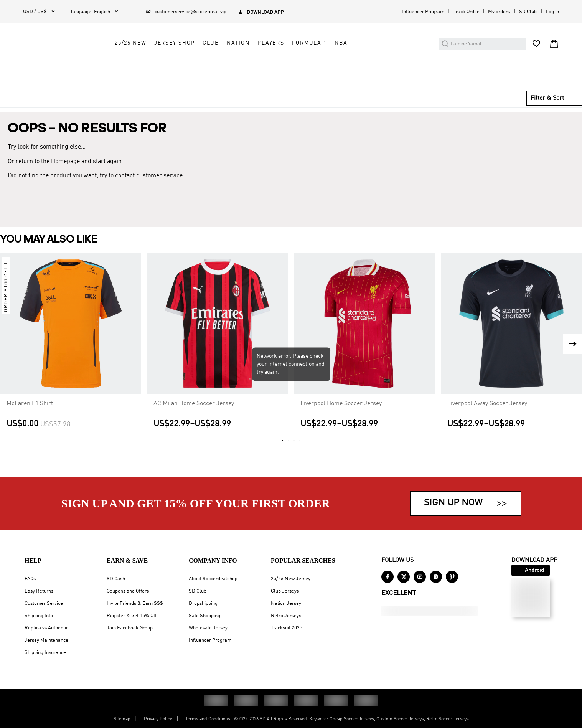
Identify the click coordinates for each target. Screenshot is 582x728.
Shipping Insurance (45, 653)
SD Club (528, 12)
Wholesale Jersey (208, 628)
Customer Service (44, 603)
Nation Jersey (286, 603)
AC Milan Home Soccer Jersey (194, 414)
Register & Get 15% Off (132, 616)
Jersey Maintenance (46, 640)
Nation (308, 64)
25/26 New (200, 64)
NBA (411, 64)
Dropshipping (203, 603)
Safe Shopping (204, 616)
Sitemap (122, 719)
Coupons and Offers (128, 591)
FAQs (30, 579)
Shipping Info (39, 616)
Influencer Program (423, 12)
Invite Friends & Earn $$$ (135, 603)
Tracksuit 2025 (287, 628)
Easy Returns (39, 591)
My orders (499, 12)
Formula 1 (379, 64)
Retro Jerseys (286, 616)
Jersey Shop (244, 64)
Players (341, 64)
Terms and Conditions (208, 719)
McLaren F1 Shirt (30, 414)
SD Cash (116, 579)
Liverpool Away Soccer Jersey (487, 414)
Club (280, 64)
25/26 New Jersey (291, 579)
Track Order (466, 12)
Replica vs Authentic (46, 628)
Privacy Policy (158, 719)
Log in (552, 12)
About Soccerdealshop (213, 579)
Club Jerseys (285, 591)
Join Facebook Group (130, 628)
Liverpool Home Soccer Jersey (341, 414)
